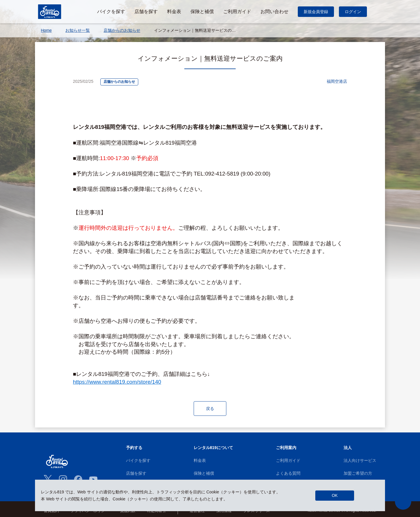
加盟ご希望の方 (358, 474)
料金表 (200, 461)
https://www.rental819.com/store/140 (117, 382)
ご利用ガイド (288, 461)
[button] (403, 502)
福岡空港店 (337, 82)
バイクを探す (138, 461)
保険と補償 (204, 474)
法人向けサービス (360, 461)
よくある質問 (288, 474)
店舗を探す (136, 474)
